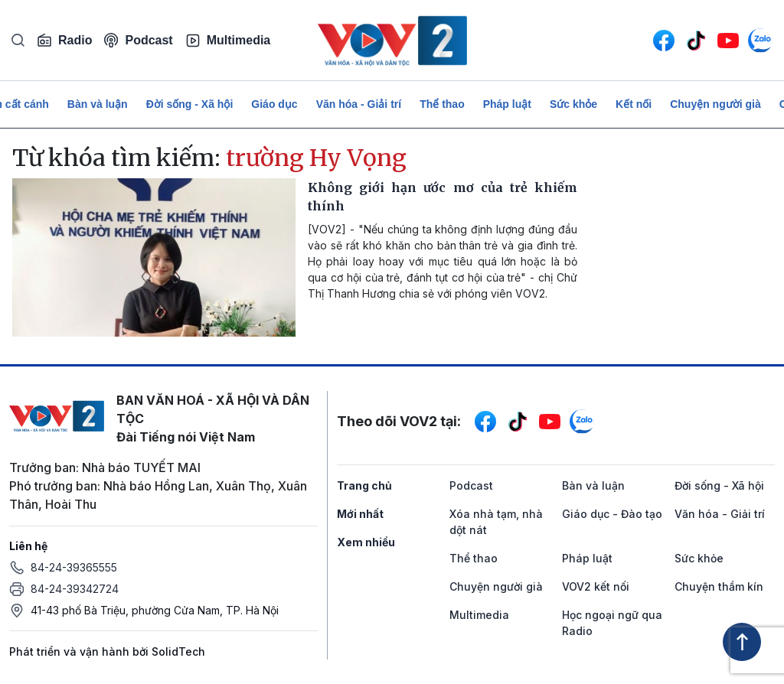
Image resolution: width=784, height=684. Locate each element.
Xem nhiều (366, 542)
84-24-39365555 (74, 567)
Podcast (138, 40)
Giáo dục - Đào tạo (612, 514)
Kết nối (634, 104)
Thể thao (442, 104)
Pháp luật (507, 104)
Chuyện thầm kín (719, 586)
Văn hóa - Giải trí (359, 104)
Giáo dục (274, 104)
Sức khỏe (573, 104)
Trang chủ (364, 485)
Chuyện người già (715, 104)
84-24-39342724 (75, 589)
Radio (64, 41)
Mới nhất (360, 514)
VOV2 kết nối (596, 586)
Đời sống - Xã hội (190, 104)
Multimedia (228, 41)
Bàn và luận (98, 104)
